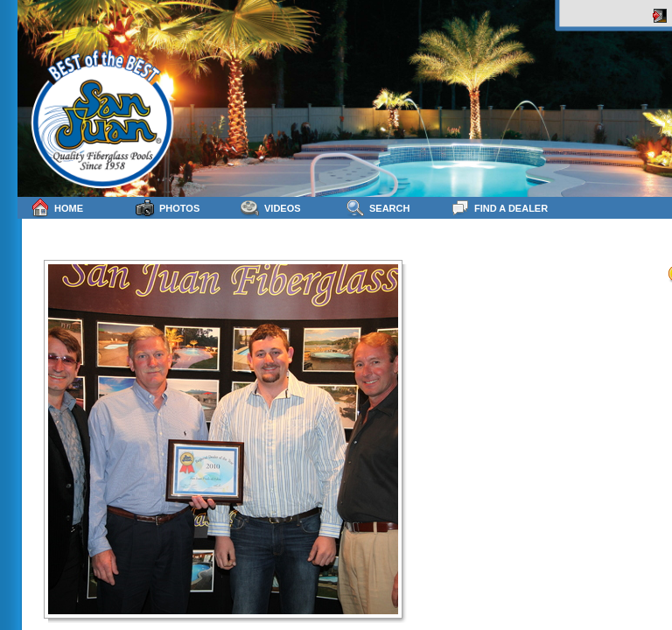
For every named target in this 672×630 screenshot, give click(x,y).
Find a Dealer (499, 208)
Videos (271, 208)
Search (378, 208)
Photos (168, 208)
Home (57, 208)
